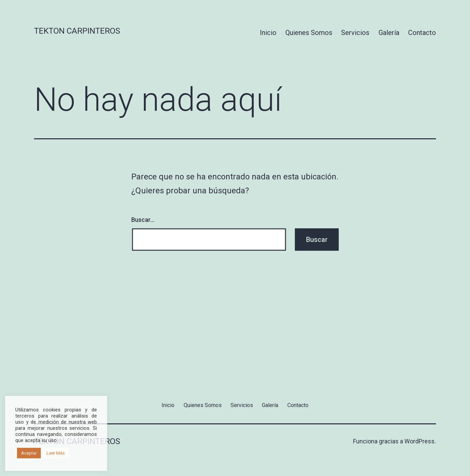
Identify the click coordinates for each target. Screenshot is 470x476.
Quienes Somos (309, 33)
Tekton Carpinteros (77, 31)
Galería (389, 33)
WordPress (419, 441)
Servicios (355, 33)
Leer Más (56, 453)
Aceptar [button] (29, 453)
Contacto (422, 33)
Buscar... (143, 220)
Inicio (268, 33)
